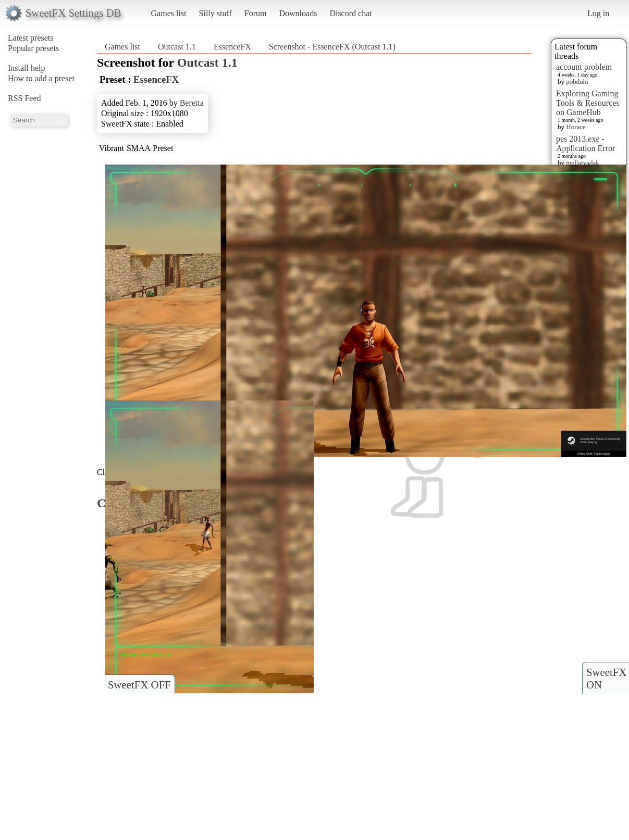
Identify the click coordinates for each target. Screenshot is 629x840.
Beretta (192, 103)
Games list (169, 13)
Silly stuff (215, 13)
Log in (598, 13)
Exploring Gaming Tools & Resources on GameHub (588, 103)
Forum (256, 13)
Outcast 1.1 (177, 47)
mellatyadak (583, 163)
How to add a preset (41, 78)
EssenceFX (232, 47)
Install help (27, 68)
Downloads (298, 13)
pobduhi (577, 82)
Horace (576, 127)
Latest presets (31, 38)
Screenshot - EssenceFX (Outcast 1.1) (332, 47)
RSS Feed (24, 98)
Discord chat (350, 13)
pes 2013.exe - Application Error (585, 143)
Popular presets (33, 48)
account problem (584, 67)
